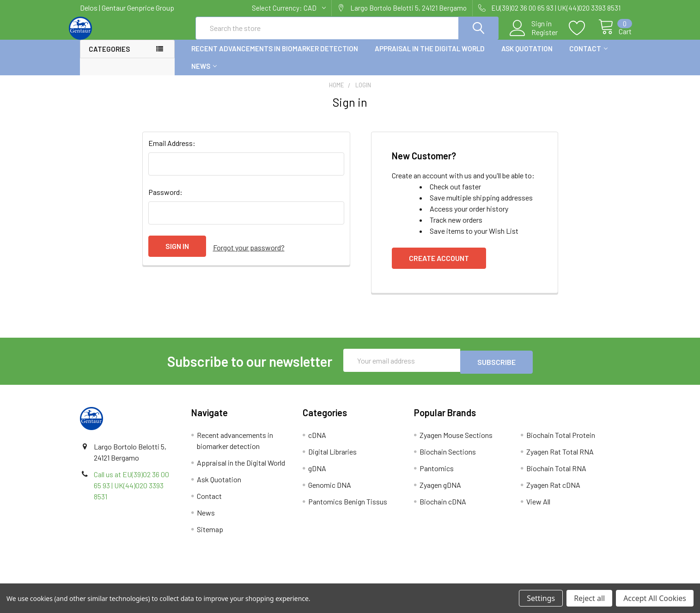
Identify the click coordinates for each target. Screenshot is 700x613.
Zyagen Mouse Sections (456, 441)
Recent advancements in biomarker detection (275, 57)
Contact (588, 57)
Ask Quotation (527, 57)
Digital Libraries (332, 458)
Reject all (589, 598)
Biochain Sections (448, 458)
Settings (541, 598)
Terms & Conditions (147, 580)
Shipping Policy (283, 580)
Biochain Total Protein (561, 441)
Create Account (439, 266)
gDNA (317, 475)
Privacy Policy (553, 580)
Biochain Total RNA (556, 475)
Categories (109, 57)
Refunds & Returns (417, 580)
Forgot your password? (249, 254)
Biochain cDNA (443, 508)
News (204, 74)
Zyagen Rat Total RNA (560, 458)
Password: (165, 200)
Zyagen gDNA (440, 491)
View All (538, 508)
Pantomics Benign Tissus (348, 508)
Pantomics (437, 475)
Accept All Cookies (655, 598)
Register (534, 37)
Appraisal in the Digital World (430, 57)
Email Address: (172, 151)
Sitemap (210, 536)
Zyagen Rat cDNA (553, 491)
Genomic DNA (330, 491)
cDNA (317, 441)
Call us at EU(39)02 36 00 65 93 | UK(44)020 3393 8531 (131, 492)
